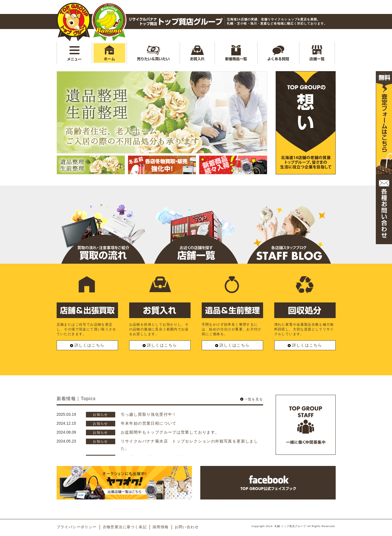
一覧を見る (254, 399)
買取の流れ (103, 249)
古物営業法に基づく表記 (125, 527)
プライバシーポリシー (77, 527)
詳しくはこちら (87, 345)
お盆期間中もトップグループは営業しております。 (170, 432)
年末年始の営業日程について (149, 423)
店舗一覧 (196, 249)
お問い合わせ (187, 527)
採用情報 (161, 527)
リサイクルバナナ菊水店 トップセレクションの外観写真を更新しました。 (190, 445)
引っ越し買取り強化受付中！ (149, 414)
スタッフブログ (289, 249)
